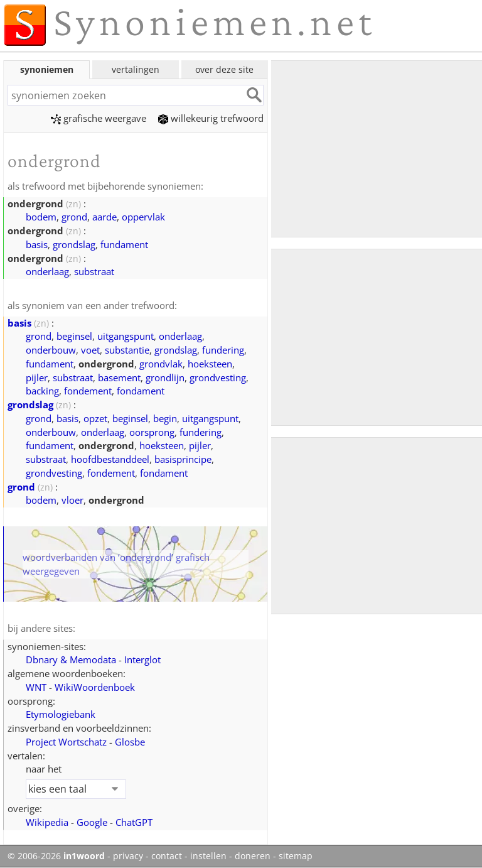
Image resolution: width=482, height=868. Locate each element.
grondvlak (161, 364)
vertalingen (136, 69)
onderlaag (47, 271)
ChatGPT (134, 822)
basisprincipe (183, 459)
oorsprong (152, 432)
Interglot (142, 659)
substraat (94, 271)
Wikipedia (47, 822)
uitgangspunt (126, 336)
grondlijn (165, 377)
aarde (104, 217)
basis (37, 244)
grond (74, 217)
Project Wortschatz (66, 742)
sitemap (296, 856)
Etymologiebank (61, 714)
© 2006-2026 (56, 856)
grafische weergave (99, 118)
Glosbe (130, 742)
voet (90, 350)
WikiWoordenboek (95, 687)
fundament (124, 244)
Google (92, 822)
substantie (127, 350)
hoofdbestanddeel (110, 459)
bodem (41, 217)
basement (119, 377)
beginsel (74, 336)
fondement (88, 391)
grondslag (74, 244)
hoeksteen (210, 364)
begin (165, 418)
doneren (253, 856)
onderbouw (51, 350)
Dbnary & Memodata (71, 659)
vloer (72, 500)
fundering (223, 350)
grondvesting (218, 377)
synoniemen (47, 69)
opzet (95, 418)
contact (167, 856)
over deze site (224, 69)
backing (42, 391)
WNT (36, 687)
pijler (37, 377)
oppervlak (143, 217)
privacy (128, 856)
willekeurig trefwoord (211, 118)
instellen (208, 856)
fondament (141, 391)
